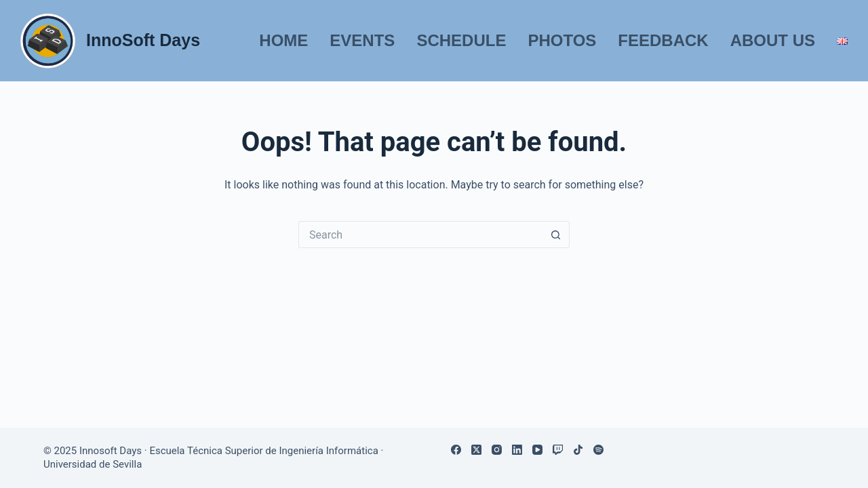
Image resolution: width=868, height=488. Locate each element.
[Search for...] (420, 235)
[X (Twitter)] (476, 450)
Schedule (461, 40)
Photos (562, 40)
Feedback (663, 40)
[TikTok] (578, 450)
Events (362, 40)
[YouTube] (537, 450)
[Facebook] (456, 450)
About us (773, 40)
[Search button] (556, 235)
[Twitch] (558, 450)
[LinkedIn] (517, 450)
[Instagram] (497, 450)
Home (283, 40)
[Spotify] (598, 450)
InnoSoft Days (143, 40)
